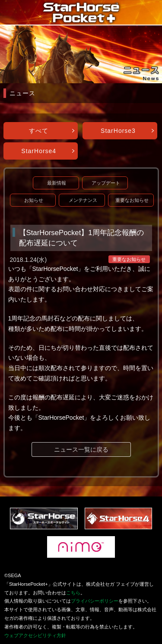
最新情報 (57, 183)
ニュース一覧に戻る (81, 449)
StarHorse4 (39, 151)
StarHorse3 (118, 131)
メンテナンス (83, 200)
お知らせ (34, 200)
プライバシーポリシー (95, 601)
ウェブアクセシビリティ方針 (35, 635)
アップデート (106, 183)
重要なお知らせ (132, 200)
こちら (73, 593)
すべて (39, 131)
